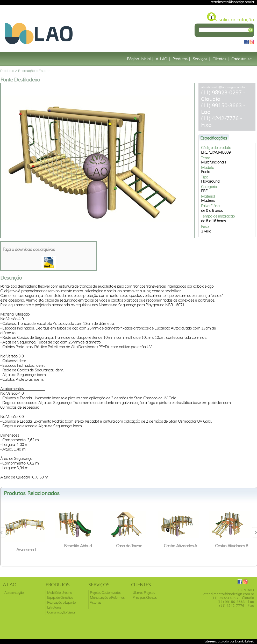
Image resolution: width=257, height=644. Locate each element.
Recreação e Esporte (34, 71)
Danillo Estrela (245, 641)
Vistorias (95, 602)
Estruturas (54, 607)
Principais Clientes (145, 598)
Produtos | (181, 59)
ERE (204, 191)
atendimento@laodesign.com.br (223, 87)
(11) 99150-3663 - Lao (236, 602)
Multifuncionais (214, 162)
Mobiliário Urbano (60, 593)
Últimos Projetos (144, 593)
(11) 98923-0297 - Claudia (233, 598)
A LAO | (163, 59)
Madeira (208, 200)
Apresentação (14, 593)
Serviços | (201, 59)
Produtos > (9, 71)
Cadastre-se (242, 59)
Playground (210, 181)
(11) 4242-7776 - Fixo (237, 606)
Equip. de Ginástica (60, 598)
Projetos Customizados (105, 593)
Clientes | (221, 59)
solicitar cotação (236, 20)
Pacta (206, 172)
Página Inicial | (140, 59)
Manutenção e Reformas (107, 598)
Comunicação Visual (61, 612)
